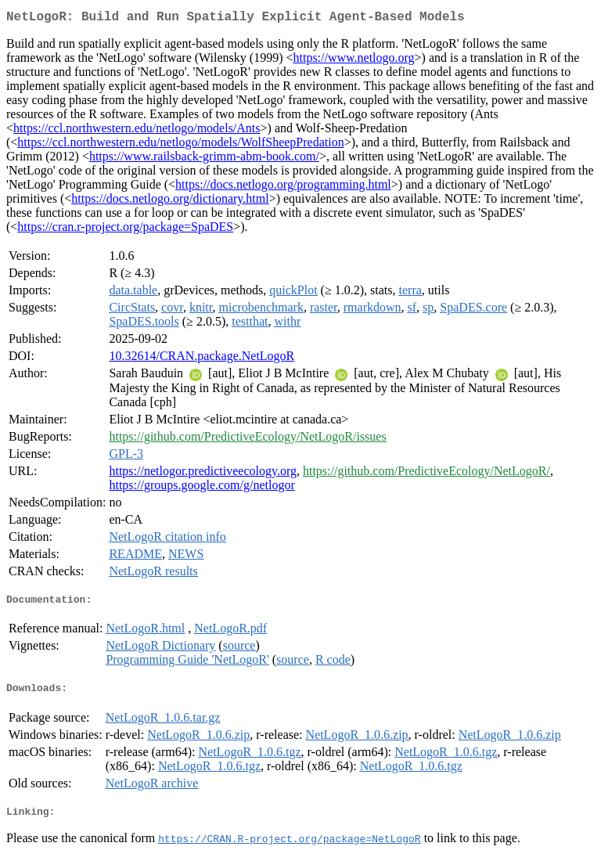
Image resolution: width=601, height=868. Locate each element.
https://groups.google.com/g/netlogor (202, 488)
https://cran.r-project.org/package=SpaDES (125, 230)
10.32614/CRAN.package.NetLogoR (202, 359)
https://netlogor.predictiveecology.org (203, 474)
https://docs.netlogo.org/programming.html (283, 187)
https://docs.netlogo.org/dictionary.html (170, 202)
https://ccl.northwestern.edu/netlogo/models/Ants (137, 131)
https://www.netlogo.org (353, 61)
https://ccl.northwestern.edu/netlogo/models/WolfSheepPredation (180, 145)
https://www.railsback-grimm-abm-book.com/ (204, 159)
